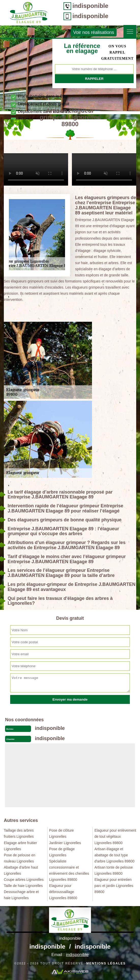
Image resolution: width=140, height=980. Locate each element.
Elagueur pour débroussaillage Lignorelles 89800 (63, 892)
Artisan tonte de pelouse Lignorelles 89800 (114, 870)
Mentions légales (106, 963)
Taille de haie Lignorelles (23, 886)
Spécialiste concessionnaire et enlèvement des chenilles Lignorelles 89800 (69, 870)
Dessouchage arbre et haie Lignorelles (21, 895)
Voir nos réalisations (94, 32)
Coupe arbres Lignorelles (24, 880)
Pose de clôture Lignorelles (61, 833)
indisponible (90, 6)
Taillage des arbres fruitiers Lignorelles (19, 833)
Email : (70, 955)
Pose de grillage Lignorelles (62, 852)
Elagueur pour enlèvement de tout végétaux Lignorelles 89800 (115, 836)
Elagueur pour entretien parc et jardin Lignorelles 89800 (114, 886)
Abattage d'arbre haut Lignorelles (21, 870)
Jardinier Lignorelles (65, 843)
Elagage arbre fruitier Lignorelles (20, 846)
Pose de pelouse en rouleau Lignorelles (20, 858)
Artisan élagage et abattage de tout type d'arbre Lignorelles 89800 (115, 855)
